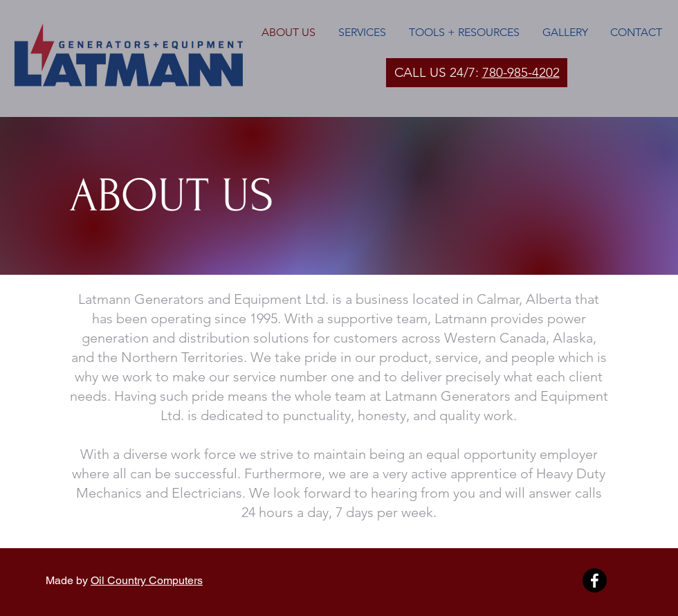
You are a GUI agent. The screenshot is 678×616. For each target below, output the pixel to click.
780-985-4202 (521, 72)
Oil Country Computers (147, 580)
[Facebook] (595, 580)
